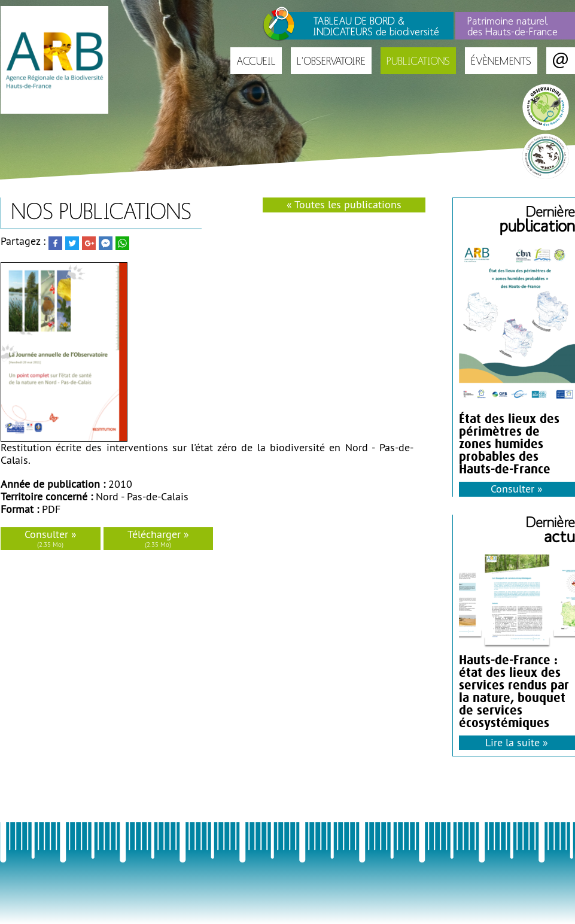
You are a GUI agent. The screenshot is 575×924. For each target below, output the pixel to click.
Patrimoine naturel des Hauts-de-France (512, 26)
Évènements (501, 61)
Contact (561, 61)
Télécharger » (158, 538)
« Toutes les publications (344, 204)
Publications (418, 61)
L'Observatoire (331, 61)
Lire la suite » (517, 742)
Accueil (256, 61)
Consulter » (51, 538)
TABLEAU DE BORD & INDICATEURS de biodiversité (376, 26)
